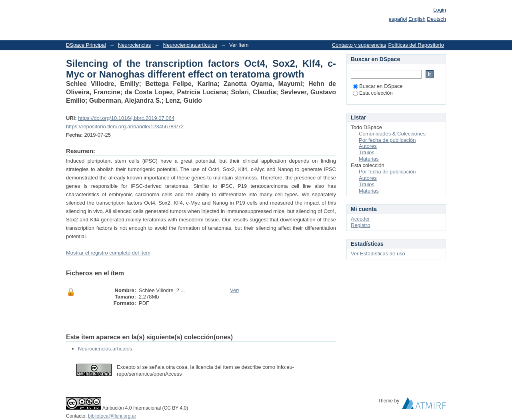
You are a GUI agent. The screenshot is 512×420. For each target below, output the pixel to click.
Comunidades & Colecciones (392, 134)
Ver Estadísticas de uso (378, 254)
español (398, 19)
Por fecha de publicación (387, 140)
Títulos (367, 152)
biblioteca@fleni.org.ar (112, 416)
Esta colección (373, 93)
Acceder (360, 219)
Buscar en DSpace (378, 86)
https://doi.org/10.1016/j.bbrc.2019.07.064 (126, 118)
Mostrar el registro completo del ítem (108, 253)
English (417, 19)
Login (440, 10)
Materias (369, 159)
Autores (368, 146)
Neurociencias (134, 45)
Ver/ (235, 290)
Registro (360, 225)
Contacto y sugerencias (359, 45)
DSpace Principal (86, 45)
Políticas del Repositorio (416, 45)
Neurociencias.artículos (190, 45)
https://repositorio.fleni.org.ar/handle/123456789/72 (125, 126)
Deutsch (436, 19)
